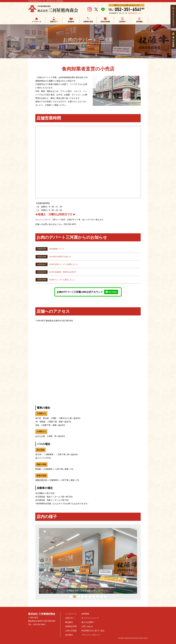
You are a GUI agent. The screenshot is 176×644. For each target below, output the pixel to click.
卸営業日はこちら (135, 13)
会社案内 (69, 635)
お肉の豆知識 (71, 631)
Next (134, 561)
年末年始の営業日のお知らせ (60, 257)
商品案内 (69, 622)
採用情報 (85, 614)
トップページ (71, 614)
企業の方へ (70, 618)
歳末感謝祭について (57, 249)
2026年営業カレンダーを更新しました (64, 264)
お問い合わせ (87, 626)
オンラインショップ (90, 618)
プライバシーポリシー (91, 635)
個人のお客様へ (88, 622)
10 (105, 597)
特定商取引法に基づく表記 (93, 631)
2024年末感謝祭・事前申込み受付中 (63, 272)
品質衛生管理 (71, 626)
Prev (42, 561)
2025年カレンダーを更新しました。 (63, 280)
